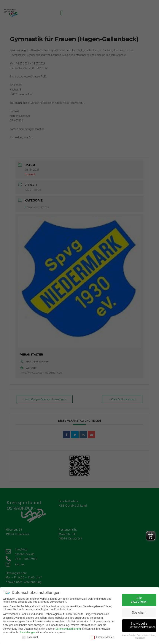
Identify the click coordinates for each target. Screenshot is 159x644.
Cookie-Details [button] (129, 635)
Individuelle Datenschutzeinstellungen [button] (143, 625)
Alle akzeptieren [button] (139, 600)
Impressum (140, 638)
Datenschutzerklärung (68, 628)
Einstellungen (28, 632)
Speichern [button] (139, 612)
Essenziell (30, 637)
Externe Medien (102, 637)
